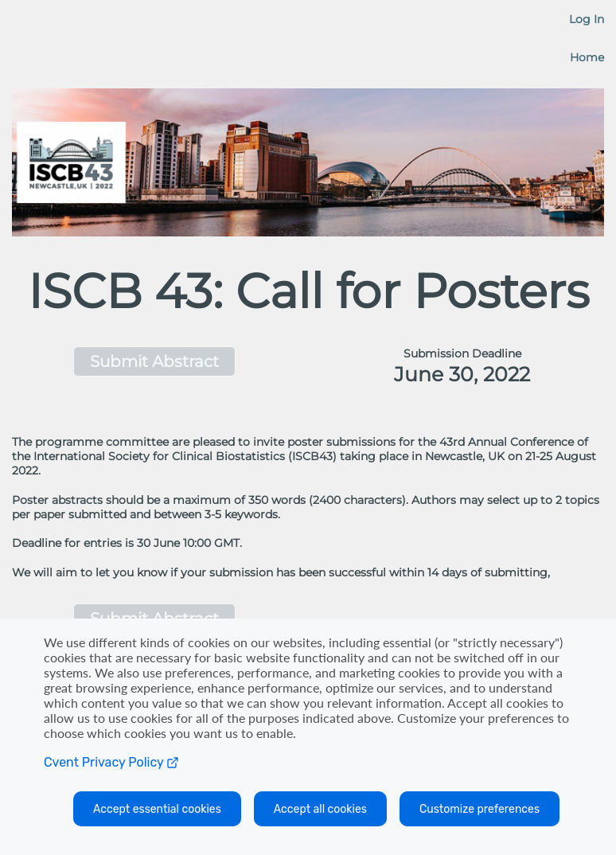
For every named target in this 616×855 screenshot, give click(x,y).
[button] (154, 361)
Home (587, 57)
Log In (587, 19)
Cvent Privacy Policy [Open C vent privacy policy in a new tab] (111, 762)
